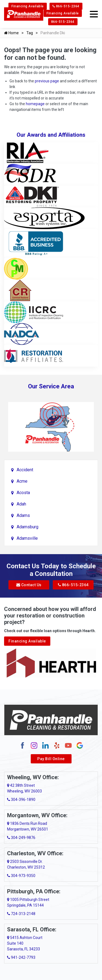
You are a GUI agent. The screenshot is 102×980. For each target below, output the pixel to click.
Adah (21, 504)
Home (11, 33)
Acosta (23, 493)
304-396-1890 (21, 800)
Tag (30, 33)
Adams (23, 515)
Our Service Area (51, 386)
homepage (35, 104)
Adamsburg (27, 527)
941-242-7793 (21, 957)
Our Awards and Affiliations (51, 135)
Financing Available (28, 6)
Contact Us (29, 585)
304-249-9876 (21, 838)
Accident (25, 470)
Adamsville (27, 538)
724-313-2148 (21, 914)
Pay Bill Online (51, 759)
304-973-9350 (21, 876)
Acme (22, 481)
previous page (47, 81)
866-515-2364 (66, 6)
